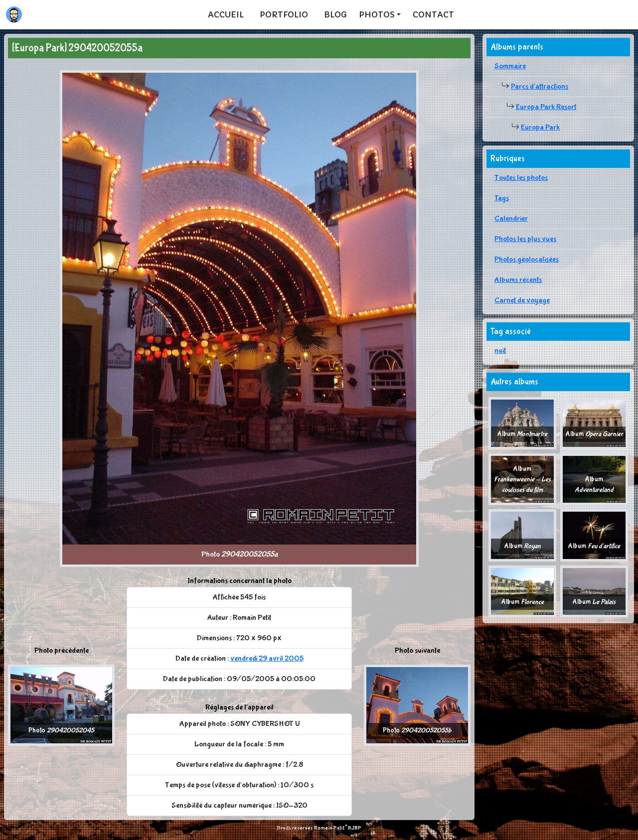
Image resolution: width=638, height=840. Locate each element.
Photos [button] (377, 14)
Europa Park (540, 127)
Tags (502, 198)
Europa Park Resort (546, 107)
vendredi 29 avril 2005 (267, 658)
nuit (500, 350)
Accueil (226, 14)
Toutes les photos (521, 178)
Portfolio (284, 14)
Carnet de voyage (522, 300)
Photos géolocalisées (527, 259)
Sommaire (510, 66)
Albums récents (518, 280)
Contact (433, 14)
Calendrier (511, 218)
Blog (335, 14)
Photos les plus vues (525, 239)
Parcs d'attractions (540, 86)
